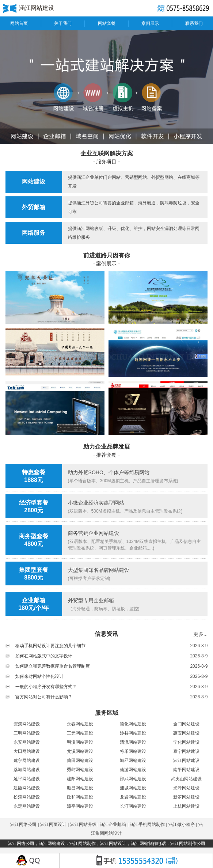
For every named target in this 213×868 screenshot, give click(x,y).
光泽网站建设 (186, 788)
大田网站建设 (27, 751)
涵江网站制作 (83, 844)
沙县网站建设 (133, 733)
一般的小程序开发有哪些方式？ (46, 687)
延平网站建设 (27, 779)
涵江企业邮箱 (113, 824)
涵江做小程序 (182, 824)
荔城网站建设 (27, 770)
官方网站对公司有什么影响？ (44, 697)
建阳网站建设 (80, 779)
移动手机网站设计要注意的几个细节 (50, 646)
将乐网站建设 (133, 751)
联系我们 (194, 23)
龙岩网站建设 (133, 797)
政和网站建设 (80, 797)
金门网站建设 (186, 724)
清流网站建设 (133, 742)
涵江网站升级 (83, 824)
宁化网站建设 (186, 742)
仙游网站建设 (133, 770)
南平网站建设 (186, 770)
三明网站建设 (27, 733)
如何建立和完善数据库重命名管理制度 (53, 666)
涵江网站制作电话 (148, 844)
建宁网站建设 (27, 761)
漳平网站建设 (80, 806)
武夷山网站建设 (186, 779)
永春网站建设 (80, 724)
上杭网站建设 (186, 806)
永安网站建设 (27, 742)
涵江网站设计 (113, 844)
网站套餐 (107, 23)
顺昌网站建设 (80, 788)
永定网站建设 (27, 806)
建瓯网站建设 (27, 788)
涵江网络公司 (23, 824)
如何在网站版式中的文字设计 (44, 656)
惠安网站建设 (186, 733)
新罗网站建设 (186, 797)
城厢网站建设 (133, 761)
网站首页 (19, 23)
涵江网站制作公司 (188, 844)
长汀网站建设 (133, 806)
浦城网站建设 (133, 788)
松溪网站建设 (27, 797)
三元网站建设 (80, 733)
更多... (201, 634)
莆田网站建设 (80, 761)
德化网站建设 (133, 724)
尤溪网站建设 (80, 751)
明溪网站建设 (80, 742)
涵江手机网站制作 (147, 824)
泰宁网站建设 (186, 751)
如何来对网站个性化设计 (39, 676)
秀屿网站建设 (80, 770)
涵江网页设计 (53, 824)
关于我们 (63, 23)
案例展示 (150, 23)
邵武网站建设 (133, 779)
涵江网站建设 (186, 761)
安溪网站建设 (27, 724)
